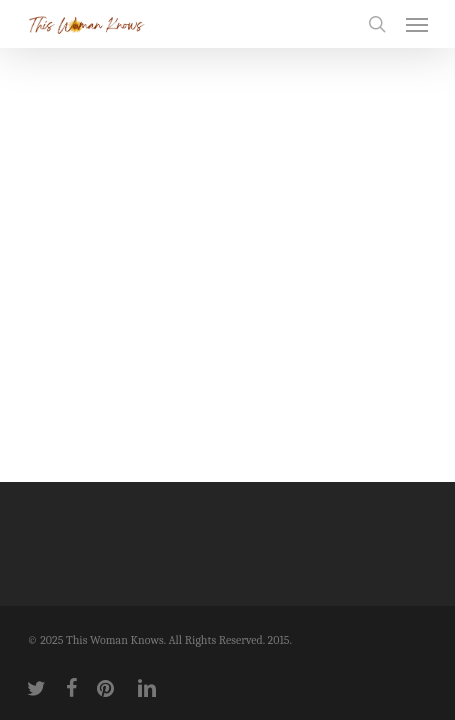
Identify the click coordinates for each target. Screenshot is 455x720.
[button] (417, 24)
